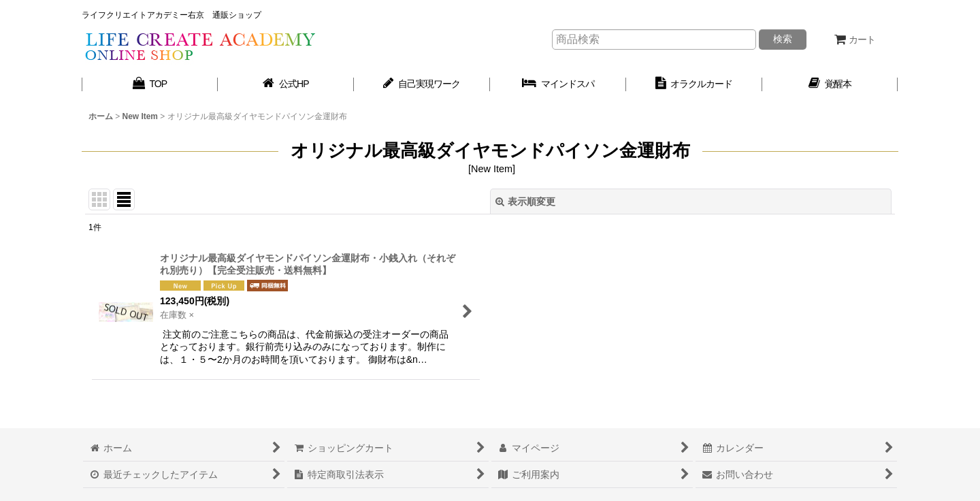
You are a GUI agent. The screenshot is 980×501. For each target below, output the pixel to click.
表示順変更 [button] (525, 201)
